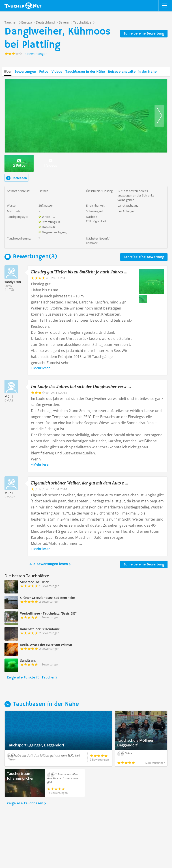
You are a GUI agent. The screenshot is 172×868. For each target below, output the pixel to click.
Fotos (44, 72)
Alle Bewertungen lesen (49, 564)
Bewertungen (25, 72)
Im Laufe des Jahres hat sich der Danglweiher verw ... (81, 386)
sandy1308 (13, 282)
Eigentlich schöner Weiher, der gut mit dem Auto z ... (80, 483)
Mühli (9, 396)
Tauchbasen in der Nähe (85, 72)
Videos (57, 72)
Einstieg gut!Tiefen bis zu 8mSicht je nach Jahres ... (79, 272)
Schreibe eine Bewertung (144, 34)
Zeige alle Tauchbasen (25, 803)
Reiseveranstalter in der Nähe (132, 72)
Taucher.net (23, 6)
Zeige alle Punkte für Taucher (31, 678)
